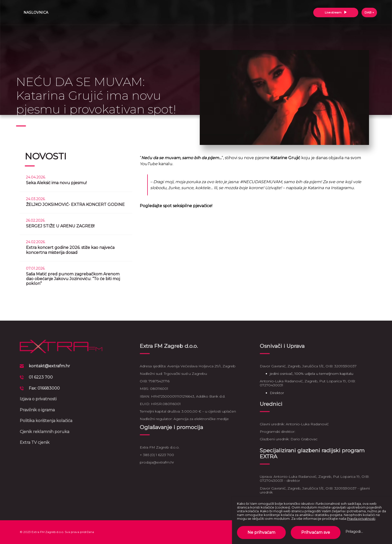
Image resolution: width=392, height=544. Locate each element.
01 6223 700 (41, 377)
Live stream (336, 12)
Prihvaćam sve (316, 532)
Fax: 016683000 (44, 388)
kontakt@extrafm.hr (49, 366)
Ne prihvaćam (261, 532)
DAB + (369, 12)
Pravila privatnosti (361, 519)
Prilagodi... (354, 532)
